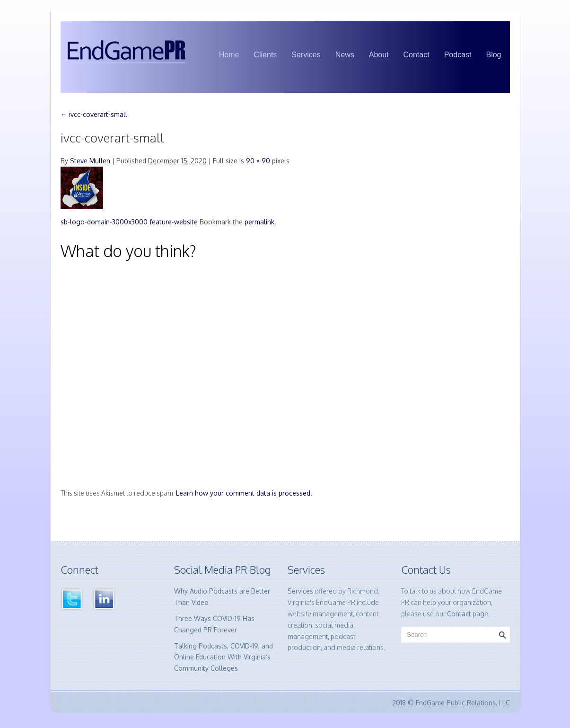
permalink (259, 222)
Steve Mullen (90, 161)
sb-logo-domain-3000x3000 (104, 222)
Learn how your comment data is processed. (244, 493)
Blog (493, 55)
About (379, 55)
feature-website (174, 222)
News (345, 55)
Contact (417, 55)
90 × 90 (258, 161)
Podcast (458, 55)
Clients (265, 55)
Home (229, 55)
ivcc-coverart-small (94, 114)
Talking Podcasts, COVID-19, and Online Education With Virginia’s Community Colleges (224, 657)
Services (306, 55)
